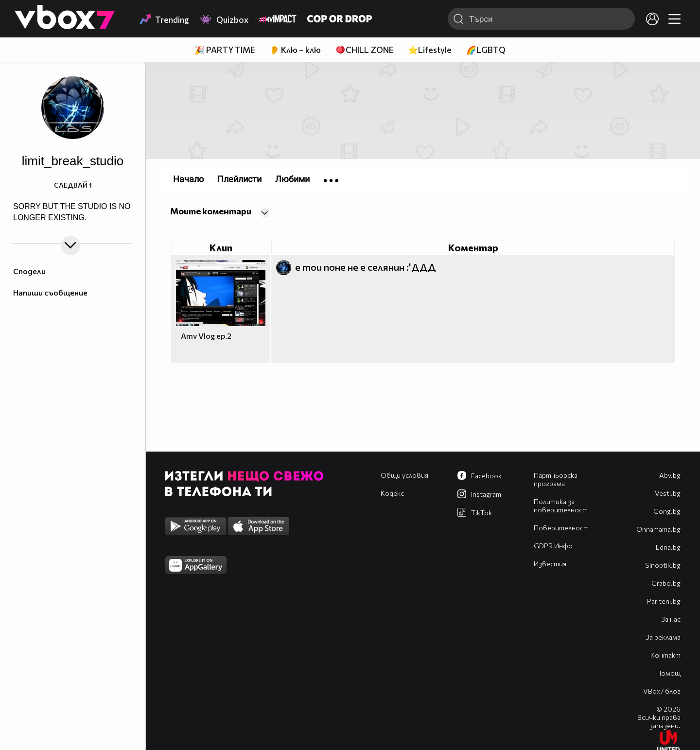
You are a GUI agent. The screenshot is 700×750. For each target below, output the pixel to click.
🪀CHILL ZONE (364, 50)
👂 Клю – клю (295, 50)
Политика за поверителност (561, 506)
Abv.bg (670, 475)
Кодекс (392, 493)
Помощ (668, 673)
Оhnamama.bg (658, 529)
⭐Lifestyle (430, 50)
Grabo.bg (666, 583)
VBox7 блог (662, 691)
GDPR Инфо (553, 546)
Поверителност (561, 528)
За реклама (663, 637)
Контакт (665, 655)
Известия (550, 564)
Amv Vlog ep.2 (206, 336)
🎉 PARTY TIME (225, 50)
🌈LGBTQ (486, 50)
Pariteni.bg (664, 601)
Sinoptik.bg (663, 565)
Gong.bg (667, 511)
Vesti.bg (668, 493)
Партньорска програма (556, 479)
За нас (671, 619)
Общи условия (404, 475)
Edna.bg (668, 547)
